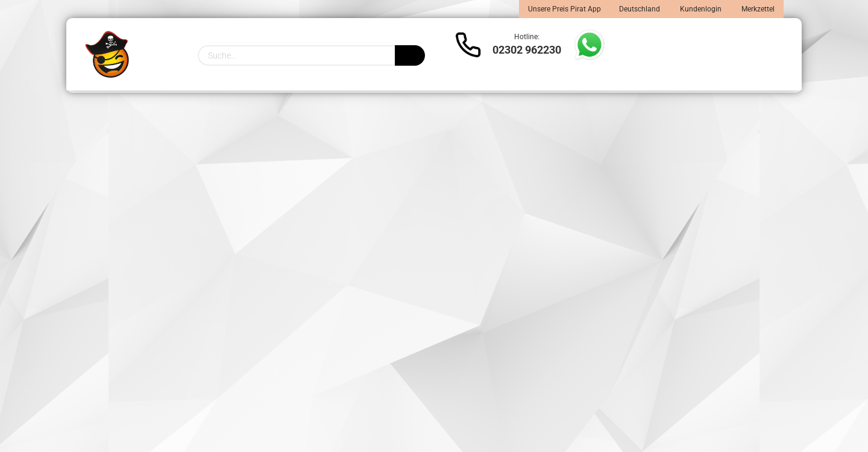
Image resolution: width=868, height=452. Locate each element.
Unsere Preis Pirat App (565, 9)
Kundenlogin (700, 9)
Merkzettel (757, 9)
